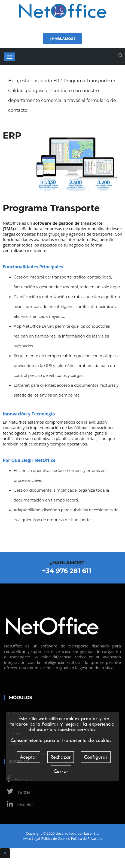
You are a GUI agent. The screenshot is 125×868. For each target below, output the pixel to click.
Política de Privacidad (87, 839)
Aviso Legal (32, 839)
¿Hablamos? (62, 39)
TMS (8, 228)
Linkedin (18, 805)
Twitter (17, 792)
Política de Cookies (56, 839)
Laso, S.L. (92, 833)
